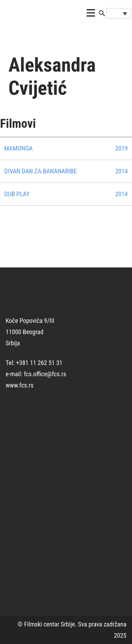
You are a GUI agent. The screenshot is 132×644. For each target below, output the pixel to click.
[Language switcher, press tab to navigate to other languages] (119, 13)
